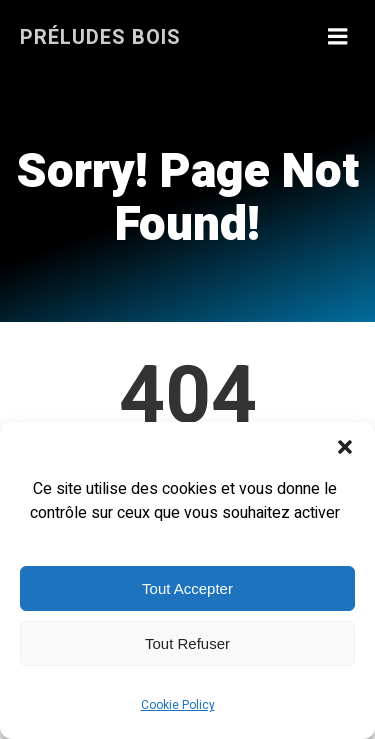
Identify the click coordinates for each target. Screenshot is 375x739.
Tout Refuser (187, 643)
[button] (345, 447)
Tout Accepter (187, 588)
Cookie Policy (178, 705)
